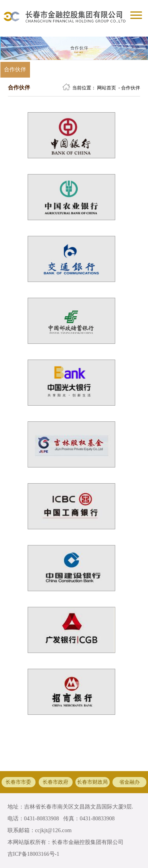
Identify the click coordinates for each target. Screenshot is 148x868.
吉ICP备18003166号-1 (33, 854)
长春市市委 (18, 782)
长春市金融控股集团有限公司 (88, 842)
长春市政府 (55, 782)
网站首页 (107, 88)
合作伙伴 (15, 70)
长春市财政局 (92, 782)
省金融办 (129, 782)
